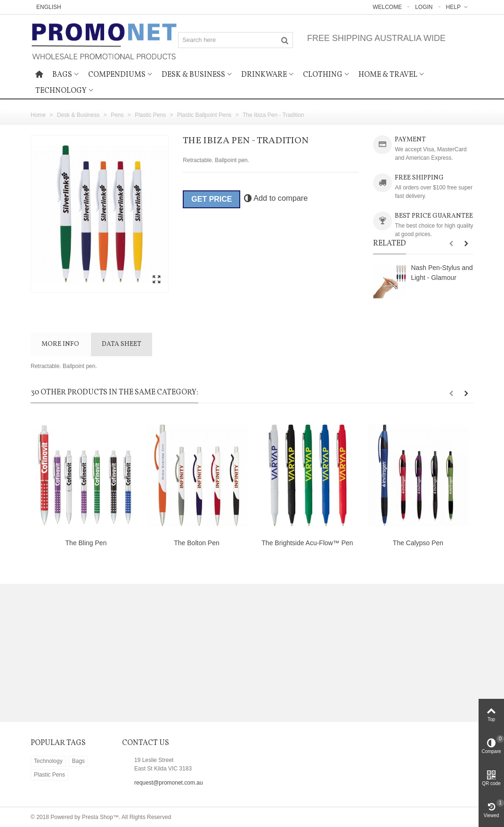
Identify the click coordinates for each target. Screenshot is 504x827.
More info (60, 344)
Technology (61, 91)
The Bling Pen (86, 543)
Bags (62, 75)
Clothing (323, 75)
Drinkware (264, 75)
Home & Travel (388, 75)
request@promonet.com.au (169, 783)
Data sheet (122, 344)
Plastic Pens (49, 775)
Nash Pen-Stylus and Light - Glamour (442, 273)
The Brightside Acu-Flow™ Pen (307, 543)
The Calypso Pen (418, 543)
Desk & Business (193, 75)
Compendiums (117, 75)
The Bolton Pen (196, 543)
